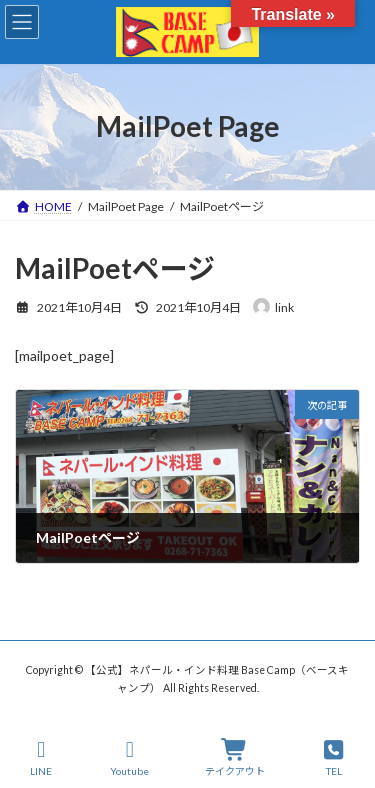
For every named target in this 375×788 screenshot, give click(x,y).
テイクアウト (235, 758)
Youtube (129, 758)
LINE (42, 758)
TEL (334, 758)
